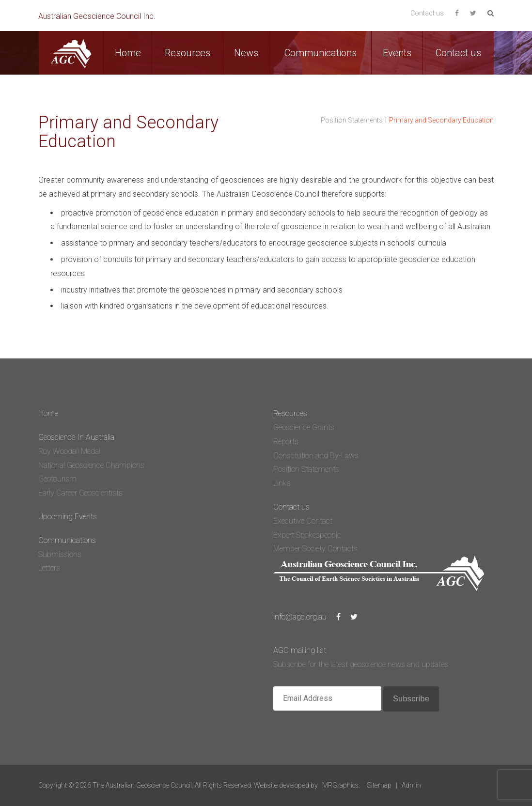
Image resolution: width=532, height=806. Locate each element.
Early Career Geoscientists (80, 493)
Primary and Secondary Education (441, 120)
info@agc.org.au (300, 617)
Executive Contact (303, 521)
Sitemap (379, 785)
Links (282, 483)
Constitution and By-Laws (316, 456)
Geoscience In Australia (76, 437)
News (246, 53)
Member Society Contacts (315, 549)
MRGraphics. (341, 785)
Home (128, 53)
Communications (321, 53)
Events (397, 53)
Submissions (60, 554)
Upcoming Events (68, 517)
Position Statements (352, 120)
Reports (286, 442)
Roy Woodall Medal (69, 451)
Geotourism (57, 479)
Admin (411, 785)
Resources (188, 53)
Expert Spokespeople (307, 535)
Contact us (427, 13)
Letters (49, 568)
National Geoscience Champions (91, 465)
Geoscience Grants (304, 427)
